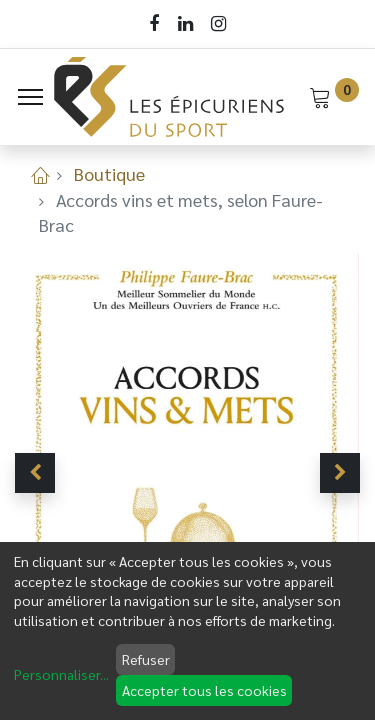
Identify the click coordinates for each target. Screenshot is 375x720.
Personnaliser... (61, 674)
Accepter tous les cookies (204, 690)
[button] (35, 473)
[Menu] (30, 97)
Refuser (146, 659)
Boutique (109, 173)
